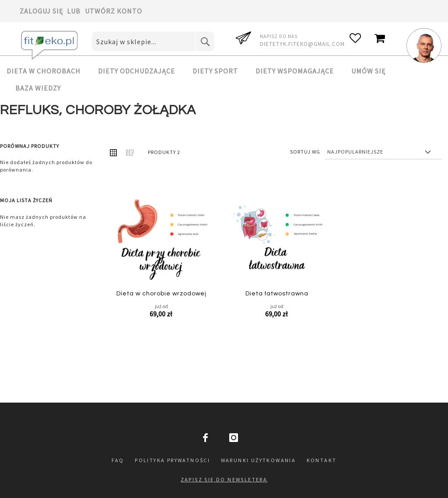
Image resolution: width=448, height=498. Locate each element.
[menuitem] (48, 71)
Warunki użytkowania (259, 460)
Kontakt (322, 460)
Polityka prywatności (172, 460)
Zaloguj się (41, 11)
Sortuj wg (305, 152)
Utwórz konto (114, 11)
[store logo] (50, 45)
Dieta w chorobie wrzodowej (161, 294)
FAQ (118, 460)
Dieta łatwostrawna (277, 294)
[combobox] (153, 41)
